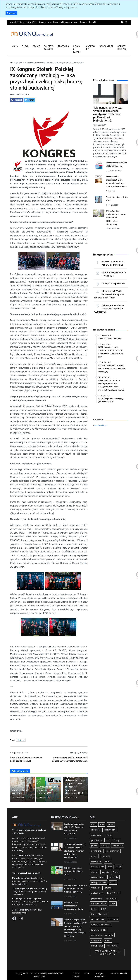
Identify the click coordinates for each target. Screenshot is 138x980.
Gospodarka (106, 46)
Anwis (115, 872)
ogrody (94, 856)
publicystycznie (110, 830)
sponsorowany (113, 851)
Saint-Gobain (112, 898)
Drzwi (25, 46)
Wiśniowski (112, 946)
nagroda (105, 872)
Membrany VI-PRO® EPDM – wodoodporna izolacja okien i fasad (109, 294)
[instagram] (126, 22)
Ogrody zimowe (121, 48)
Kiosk (56, 22)
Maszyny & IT (90, 48)
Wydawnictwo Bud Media (102, 935)
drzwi (102, 824)
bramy (109, 835)
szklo (108, 840)
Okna (15, 46)
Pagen (113, 904)
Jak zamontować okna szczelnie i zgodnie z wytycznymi (109, 309)
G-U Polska (113, 877)
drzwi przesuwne (99, 882)
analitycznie (118, 846)
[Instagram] (21, 919)
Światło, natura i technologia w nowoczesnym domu (73, 906)
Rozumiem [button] (11, 13)
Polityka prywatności (69, 22)
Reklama (83, 22)
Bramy (36, 46)
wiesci (22, 740)
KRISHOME (96, 940)
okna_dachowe (98, 867)
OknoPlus (95, 888)
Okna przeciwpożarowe (113, 284)
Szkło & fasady (77, 49)
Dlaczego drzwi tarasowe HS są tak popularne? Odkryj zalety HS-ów (75, 889)
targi (110, 867)
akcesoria (95, 830)
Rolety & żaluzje (49, 48)
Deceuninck (113, 919)
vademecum (97, 835)
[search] (126, 49)
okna (93, 824)
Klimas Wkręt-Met (99, 914)
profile (94, 846)
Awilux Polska (97, 893)
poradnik (107, 888)
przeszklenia (97, 898)
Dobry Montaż (98, 919)
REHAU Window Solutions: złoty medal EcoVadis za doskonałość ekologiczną (116, 218)
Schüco (113, 882)
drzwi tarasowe (98, 877)
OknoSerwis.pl (100, 425)
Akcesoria (63, 46)
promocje (106, 856)
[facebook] (122, 22)
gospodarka (96, 840)
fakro (119, 867)
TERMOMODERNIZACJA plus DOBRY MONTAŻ (107, 952)
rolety (117, 840)
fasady (108, 861)
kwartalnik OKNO (99, 930)
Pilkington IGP (97, 946)
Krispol (94, 909)
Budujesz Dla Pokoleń (101, 925)
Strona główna (45, 22)
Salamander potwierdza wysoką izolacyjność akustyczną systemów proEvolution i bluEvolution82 (108, 114)
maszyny (105, 846)
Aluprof (94, 872)
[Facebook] (15, 919)
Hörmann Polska (99, 904)
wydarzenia (96, 861)
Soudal (108, 940)
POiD (103, 909)
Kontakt (93, 22)
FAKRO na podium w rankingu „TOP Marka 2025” (73, 871)
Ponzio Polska (113, 893)
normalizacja (97, 851)
